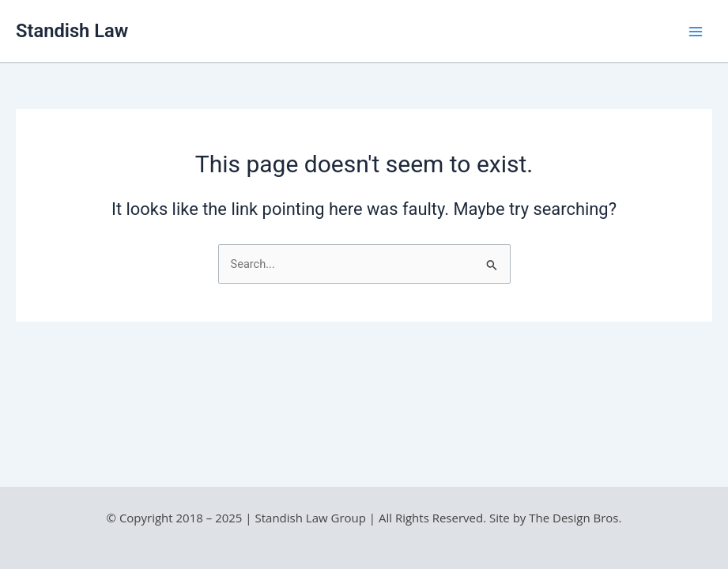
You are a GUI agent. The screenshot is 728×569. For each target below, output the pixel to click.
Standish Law (72, 31)
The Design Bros (573, 518)
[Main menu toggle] (696, 32)
